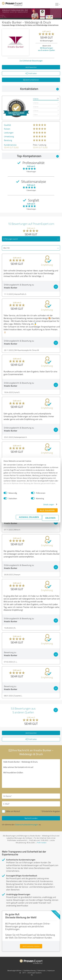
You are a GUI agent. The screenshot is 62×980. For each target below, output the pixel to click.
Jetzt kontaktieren (31, 80)
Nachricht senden (31, 818)
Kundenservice (10, 145)
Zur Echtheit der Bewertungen (31, 61)
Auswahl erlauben (29, 517)
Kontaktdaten (39, 89)
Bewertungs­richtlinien (14, 971)
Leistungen (9, 133)
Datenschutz (41, 971)
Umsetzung (9, 136)
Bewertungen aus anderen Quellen (46, 49)
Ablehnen (50, 518)
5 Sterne (36, 99)
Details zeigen (49, 504)
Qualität (7, 125)
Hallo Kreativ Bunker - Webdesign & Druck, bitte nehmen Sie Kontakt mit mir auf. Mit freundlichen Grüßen (31, 774)
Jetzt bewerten (31, 67)
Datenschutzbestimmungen (26, 489)
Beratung (8, 140)
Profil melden (42, 843)
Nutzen (7, 129)
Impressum (8, 489)
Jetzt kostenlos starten (31, 946)
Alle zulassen (47, 510)
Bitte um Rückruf (13, 811)
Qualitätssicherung (29, 971)
